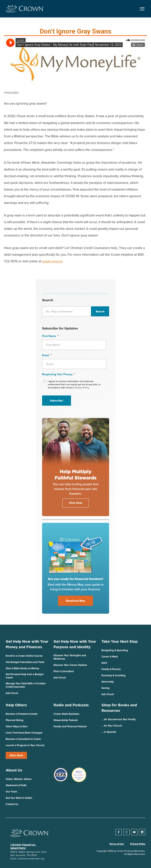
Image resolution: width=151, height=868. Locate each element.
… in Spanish (109, 732)
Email (47, 355)
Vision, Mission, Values (19, 779)
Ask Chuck (12, 693)
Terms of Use (117, 844)
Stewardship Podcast (66, 720)
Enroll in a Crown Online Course (24, 656)
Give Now (16, 755)
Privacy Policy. (82, 387)
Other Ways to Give (17, 726)
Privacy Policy (138, 844)
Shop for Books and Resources (119, 708)
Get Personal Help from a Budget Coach (25, 676)
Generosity (108, 682)
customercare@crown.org (31, 858)
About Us (14, 770)
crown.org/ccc (52, 261)
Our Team (11, 792)
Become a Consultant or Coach (23, 739)
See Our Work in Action (19, 798)
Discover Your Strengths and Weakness (70, 657)
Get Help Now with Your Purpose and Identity (75, 644)
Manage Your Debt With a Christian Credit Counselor (26, 685)
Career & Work (110, 657)
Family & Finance (111, 669)
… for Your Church (112, 726)
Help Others (16, 705)
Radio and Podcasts (71, 705)
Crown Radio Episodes (66, 714)
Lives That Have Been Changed (24, 733)
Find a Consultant (64, 671)
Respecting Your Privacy (59, 374)
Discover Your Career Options (70, 665)
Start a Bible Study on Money (22, 668)
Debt (104, 663)
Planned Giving (15, 720)
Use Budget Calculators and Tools (25, 662)
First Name (50, 336)
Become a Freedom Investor (22, 714)
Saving (105, 688)
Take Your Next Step (120, 641)
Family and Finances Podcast (70, 726)
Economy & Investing (114, 675)
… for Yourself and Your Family (119, 719)
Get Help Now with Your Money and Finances (27, 644)
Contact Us (12, 804)
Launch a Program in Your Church (25, 745)
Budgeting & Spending (115, 650)
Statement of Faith (16, 785)
